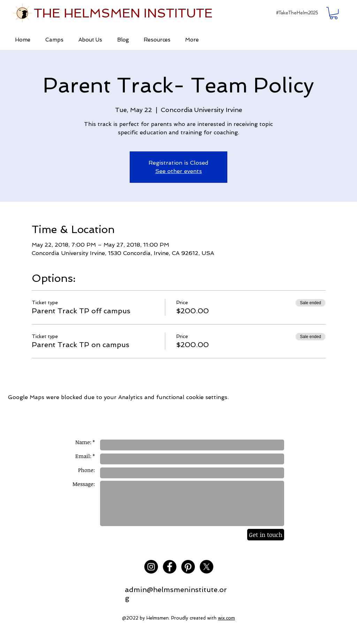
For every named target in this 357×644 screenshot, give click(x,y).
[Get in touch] (266, 535)
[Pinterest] (188, 567)
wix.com (226, 618)
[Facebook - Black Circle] (170, 567)
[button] (297, 13)
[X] (207, 567)
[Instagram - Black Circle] (151, 567)
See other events (178, 171)
